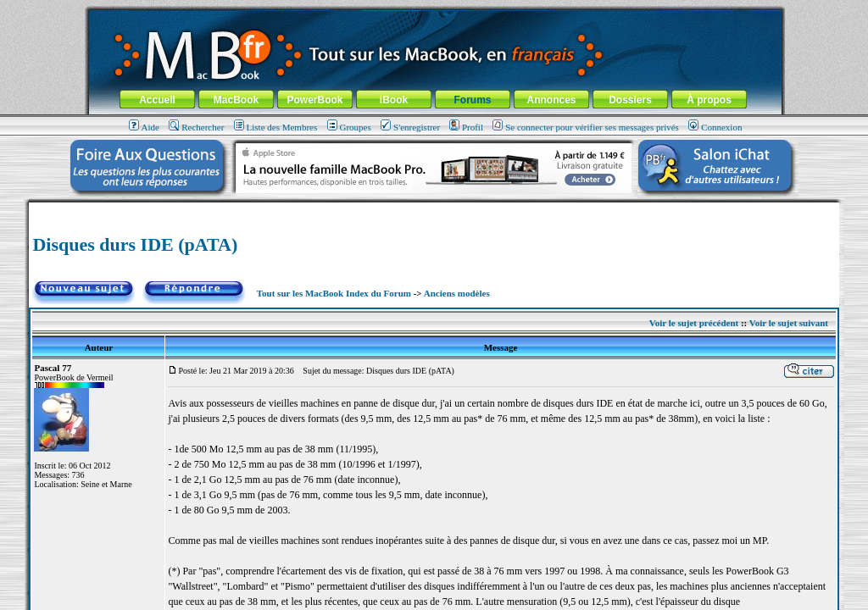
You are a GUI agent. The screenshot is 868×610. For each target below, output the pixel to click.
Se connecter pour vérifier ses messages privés (586, 127)
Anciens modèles (457, 293)
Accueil (157, 100)
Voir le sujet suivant (789, 323)
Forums (472, 100)
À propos (709, 100)
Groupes (349, 127)
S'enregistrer (410, 127)
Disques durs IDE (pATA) (135, 244)
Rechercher (196, 127)
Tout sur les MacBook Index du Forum (334, 293)
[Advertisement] (434, 209)
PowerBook (314, 100)
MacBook (236, 100)
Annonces (551, 100)
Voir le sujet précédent (694, 323)
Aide (144, 127)
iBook (394, 100)
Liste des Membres (276, 127)
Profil (466, 127)
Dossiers (630, 100)
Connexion (715, 127)
